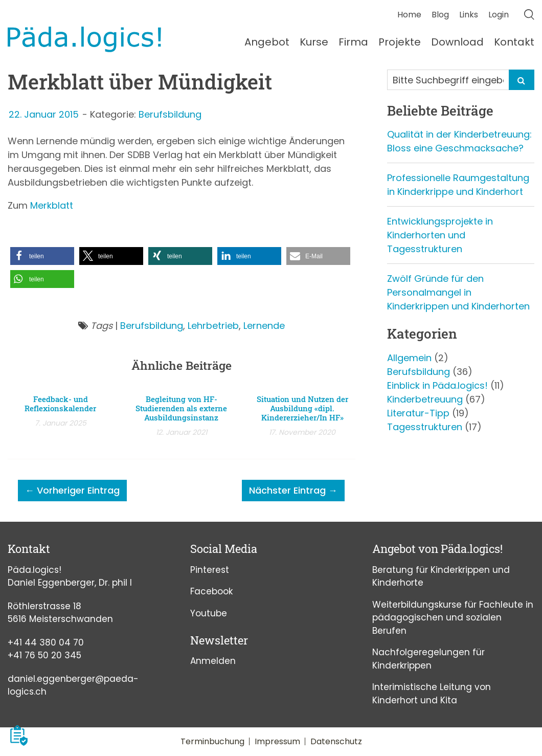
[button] (42, 256)
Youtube (209, 613)
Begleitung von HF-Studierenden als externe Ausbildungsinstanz (181, 408)
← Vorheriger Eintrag (72, 490)
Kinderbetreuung (425, 399)
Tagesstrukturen (425, 427)
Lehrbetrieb (213, 326)
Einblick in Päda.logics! (437, 385)
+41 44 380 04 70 (46, 642)
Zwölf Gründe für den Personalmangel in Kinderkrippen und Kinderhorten (458, 292)
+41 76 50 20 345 (44, 655)
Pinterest (210, 570)
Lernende (264, 326)
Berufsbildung (170, 114)
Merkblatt (52, 205)
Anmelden (213, 661)
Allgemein (409, 358)
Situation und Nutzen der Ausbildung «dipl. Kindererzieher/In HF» (302, 408)
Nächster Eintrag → (293, 490)
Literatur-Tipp (418, 413)
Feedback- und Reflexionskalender (60, 404)
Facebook (211, 591)
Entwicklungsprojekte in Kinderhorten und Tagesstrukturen (440, 235)
